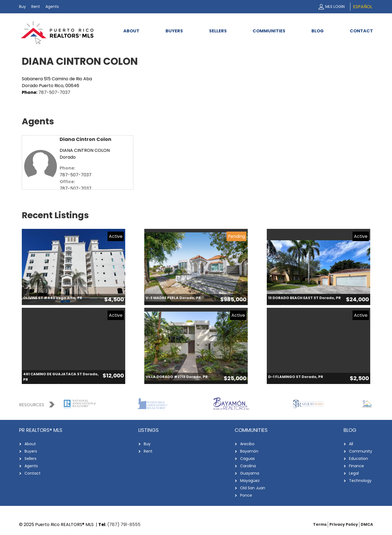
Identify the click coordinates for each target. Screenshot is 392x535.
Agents (52, 7)
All (351, 444)
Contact (361, 31)
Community (361, 451)
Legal (354, 473)
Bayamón (249, 451)
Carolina (248, 466)
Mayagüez (250, 481)
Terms (320, 524)
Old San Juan (253, 488)
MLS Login (335, 7)
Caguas (247, 459)
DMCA (367, 524)
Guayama (250, 473)
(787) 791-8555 (124, 525)
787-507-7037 (54, 92)
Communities (269, 31)
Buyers (174, 31)
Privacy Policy (344, 524)
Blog (318, 31)
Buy (22, 7)
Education (359, 459)
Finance (356, 466)
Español (363, 7)
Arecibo (247, 444)
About (131, 31)
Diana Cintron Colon (85, 139)
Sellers (218, 31)
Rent (36, 7)
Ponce (246, 495)
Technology (360, 481)
